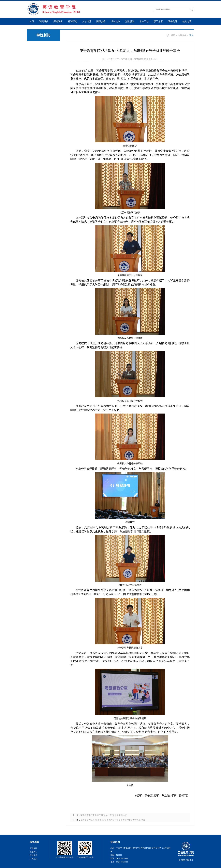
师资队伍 (58, 21)
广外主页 (33, 859)
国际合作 (101, 21)
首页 (32, 21)
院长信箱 (33, 855)
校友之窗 (187, 21)
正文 (191, 35)
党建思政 (130, 21)
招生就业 (115, 21)
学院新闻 (182, 35)
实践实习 (33, 852)
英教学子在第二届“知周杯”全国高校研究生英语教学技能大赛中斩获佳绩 (113, 820)
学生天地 (144, 21)
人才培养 (87, 21)
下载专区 (33, 848)
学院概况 (44, 21)
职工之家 (158, 21)
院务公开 (173, 21)
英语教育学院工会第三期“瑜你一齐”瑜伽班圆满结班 (104, 815)
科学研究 (72, 21)
